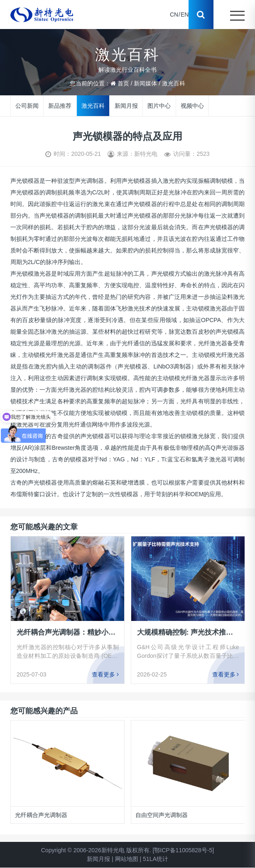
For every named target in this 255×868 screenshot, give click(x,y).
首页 (123, 83)
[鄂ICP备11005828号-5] (183, 850)
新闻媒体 (145, 83)
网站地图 (127, 859)
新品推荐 (60, 105)
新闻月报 (126, 105)
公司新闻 (27, 105)
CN (174, 15)
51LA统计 (156, 859)
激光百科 (174, 83)
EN (185, 15)
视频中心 (192, 105)
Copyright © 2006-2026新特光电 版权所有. (96, 850)
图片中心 (159, 105)
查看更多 (105, 674)
